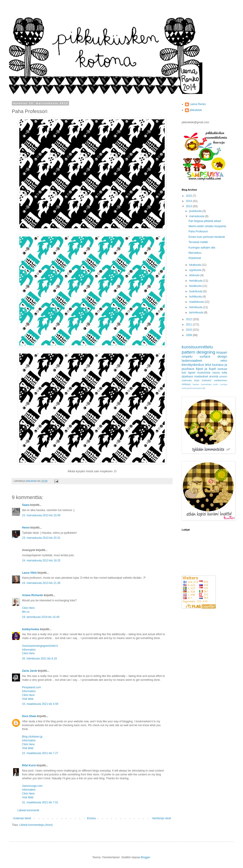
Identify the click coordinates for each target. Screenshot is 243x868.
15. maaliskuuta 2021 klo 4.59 (40, 704)
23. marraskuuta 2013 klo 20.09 (41, 515)
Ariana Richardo (33, 595)
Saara (26, 505)
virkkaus (186, 384)
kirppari (222, 352)
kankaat (222, 369)
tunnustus (197, 388)
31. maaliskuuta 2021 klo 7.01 (40, 802)
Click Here (28, 608)
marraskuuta (197, 216)
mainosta (187, 380)
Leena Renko (198, 104)
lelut (208, 365)
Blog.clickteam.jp (32, 737)
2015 (189, 196)
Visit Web (28, 699)
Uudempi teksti (22, 818)
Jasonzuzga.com (32, 786)
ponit (189, 388)
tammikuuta (197, 312)
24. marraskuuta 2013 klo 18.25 (41, 561)
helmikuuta (196, 307)
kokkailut (207, 380)
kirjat (197, 380)
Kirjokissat (195, 258)
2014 (189, 201)
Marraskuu (195, 253)
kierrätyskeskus (193, 365)
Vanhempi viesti (161, 818)
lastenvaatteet (192, 361)
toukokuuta (196, 291)
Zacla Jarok (30, 671)
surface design (213, 357)
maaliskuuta (197, 302)
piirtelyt (223, 376)
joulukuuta (196, 211)
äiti (204, 388)
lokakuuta (195, 265)
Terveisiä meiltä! (198, 242)
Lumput (223, 384)
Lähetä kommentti (28, 810)
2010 (189, 330)
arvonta (214, 376)
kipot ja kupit (206, 369)
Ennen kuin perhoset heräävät (207, 237)
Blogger (145, 857)
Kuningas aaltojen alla (202, 248)
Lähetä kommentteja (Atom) (36, 825)
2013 (189, 206)
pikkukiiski (196, 110)
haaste (196, 384)
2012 (189, 319)
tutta (224, 373)
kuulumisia (204, 373)
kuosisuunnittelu (197, 347)
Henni (26, 528)
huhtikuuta (196, 297)
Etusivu (91, 818)
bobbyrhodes (31, 629)
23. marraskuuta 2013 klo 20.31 (41, 538)
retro (224, 361)
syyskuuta (196, 270)
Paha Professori (198, 231)
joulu (216, 384)
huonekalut (206, 384)
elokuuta (195, 275)
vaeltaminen (221, 380)
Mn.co (26, 612)
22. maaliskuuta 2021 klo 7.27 (40, 753)
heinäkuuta (196, 281)
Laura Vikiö (29, 573)
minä (184, 388)
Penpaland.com (31, 687)
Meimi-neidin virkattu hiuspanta (207, 226)
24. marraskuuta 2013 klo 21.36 (41, 583)
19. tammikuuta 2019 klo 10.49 (41, 617)
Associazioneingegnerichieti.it (40, 646)
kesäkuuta (196, 286)
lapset (192, 373)
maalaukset (201, 376)
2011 (189, 325)
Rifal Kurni (29, 765)
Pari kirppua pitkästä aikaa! (205, 221)
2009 (189, 335)
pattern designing (198, 352)
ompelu (187, 357)
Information (29, 650)
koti (184, 373)
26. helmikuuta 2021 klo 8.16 (39, 659)
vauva (216, 373)
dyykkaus (187, 376)
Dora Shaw (29, 716)
